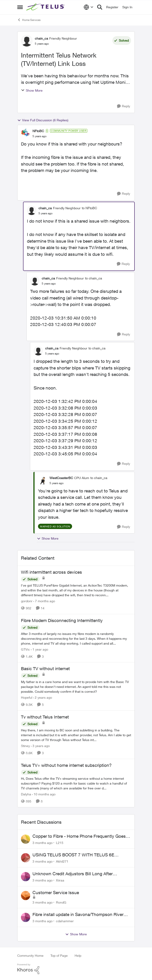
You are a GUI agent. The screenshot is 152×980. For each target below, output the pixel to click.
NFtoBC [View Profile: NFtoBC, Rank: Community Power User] (38, 131)
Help (78, 955)
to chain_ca (94, 278)
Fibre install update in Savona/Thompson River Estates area (78, 915)
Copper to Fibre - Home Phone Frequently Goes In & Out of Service (82, 836)
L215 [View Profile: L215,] (60, 842)
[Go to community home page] (46, 7)
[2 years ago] (43, 697)
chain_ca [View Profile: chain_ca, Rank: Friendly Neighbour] (41, 38)
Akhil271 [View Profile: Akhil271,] (62, 861)
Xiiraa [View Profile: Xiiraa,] (60, 880)
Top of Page (59, 955)
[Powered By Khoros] (76, 969)
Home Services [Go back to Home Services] (29, 20)
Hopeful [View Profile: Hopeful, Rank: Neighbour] (27, 697)
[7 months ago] (44, 601)
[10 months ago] (44, 794)
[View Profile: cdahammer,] (26, 917)
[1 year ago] (39, 649)
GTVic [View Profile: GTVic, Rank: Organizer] (25, 649)
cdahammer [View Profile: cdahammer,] (65, 921)
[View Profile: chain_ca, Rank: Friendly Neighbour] (27, 41)
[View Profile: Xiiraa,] (26, 877)
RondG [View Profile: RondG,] (61, 902)
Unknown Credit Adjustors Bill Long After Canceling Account (73, 874)
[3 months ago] (42, 842)
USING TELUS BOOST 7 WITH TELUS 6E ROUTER (73, 855)
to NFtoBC (89, 208)
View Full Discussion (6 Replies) (43, 120)
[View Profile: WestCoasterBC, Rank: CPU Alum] (43, 480)
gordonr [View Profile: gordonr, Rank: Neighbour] (27, 601)
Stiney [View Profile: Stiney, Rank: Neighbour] (25, 746)
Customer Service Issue (56, 893)
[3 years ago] (40, 746)
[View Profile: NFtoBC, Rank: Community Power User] (26, 133)
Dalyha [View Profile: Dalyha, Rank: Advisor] (26, 794)
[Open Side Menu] (20, 7)
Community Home (30, 955)
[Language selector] (89, 7)
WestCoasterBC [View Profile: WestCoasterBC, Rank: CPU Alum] (61, 478)
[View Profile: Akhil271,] (26, 858)
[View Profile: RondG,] (26, 896)
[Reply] (124, 106)
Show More (32, 90)
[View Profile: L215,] (26, 839)
